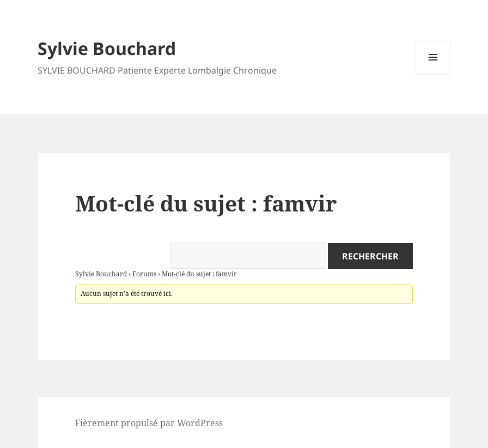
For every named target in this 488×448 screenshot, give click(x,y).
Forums (144, 274)
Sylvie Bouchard (107, 48)
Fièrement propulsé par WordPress (149, 423)
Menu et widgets (433, 74)
